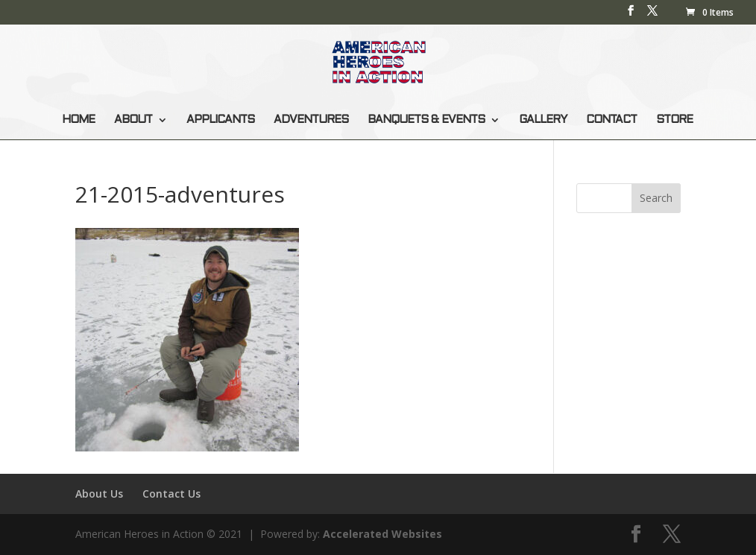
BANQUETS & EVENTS (426, 120)
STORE (674, 120)
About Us (99, 494)
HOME (78, 120)
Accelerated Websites (382, 534)
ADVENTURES (311, 120)
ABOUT (133, 120)
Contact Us (171, 494)
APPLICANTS (220, 120)
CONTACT (611, 120)
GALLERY (543, 120)
